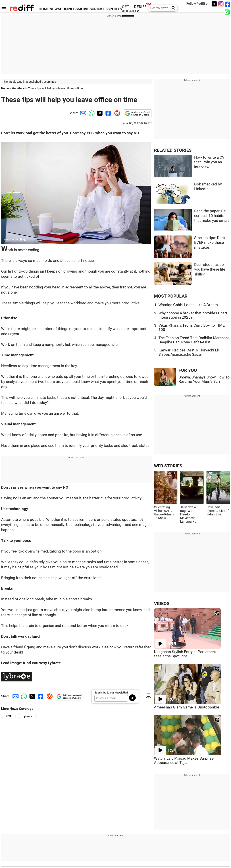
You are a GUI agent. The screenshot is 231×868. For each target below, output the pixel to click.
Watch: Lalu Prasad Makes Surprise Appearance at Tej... (184, 761)
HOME (44, 9)
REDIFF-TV (141, 9)
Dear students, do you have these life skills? (210, 269)
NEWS (55, 9)
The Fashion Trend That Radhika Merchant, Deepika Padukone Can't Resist (194, 340)
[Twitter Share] (99, 113)
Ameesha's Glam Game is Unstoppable (187, 707)
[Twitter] (214, 4)
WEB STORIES (168, 466)
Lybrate (27, 716)
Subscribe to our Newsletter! (111, 693)
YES (8, 716)
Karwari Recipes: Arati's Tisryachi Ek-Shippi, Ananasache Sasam (189, 352)
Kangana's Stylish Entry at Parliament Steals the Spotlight (185, 654)
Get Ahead (19, 88)
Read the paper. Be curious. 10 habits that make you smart (212, 216)
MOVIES (85, 9)
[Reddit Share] (116, 113)
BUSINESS (69, 9)
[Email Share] (82, 113)
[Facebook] (228, 4)
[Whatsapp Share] (91, 113)
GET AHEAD (128, 9)
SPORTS (115, 9)
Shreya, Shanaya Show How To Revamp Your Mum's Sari (204, 379)
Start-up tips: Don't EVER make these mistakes (210, 243)
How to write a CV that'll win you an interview (209, 162)
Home (5, 88)
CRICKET (100, 9)
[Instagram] (221, 4)
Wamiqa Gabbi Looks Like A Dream (188, 305)
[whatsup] (228, 12)
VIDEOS (162, 604)
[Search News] (172, 8)
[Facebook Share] (108, 113)
